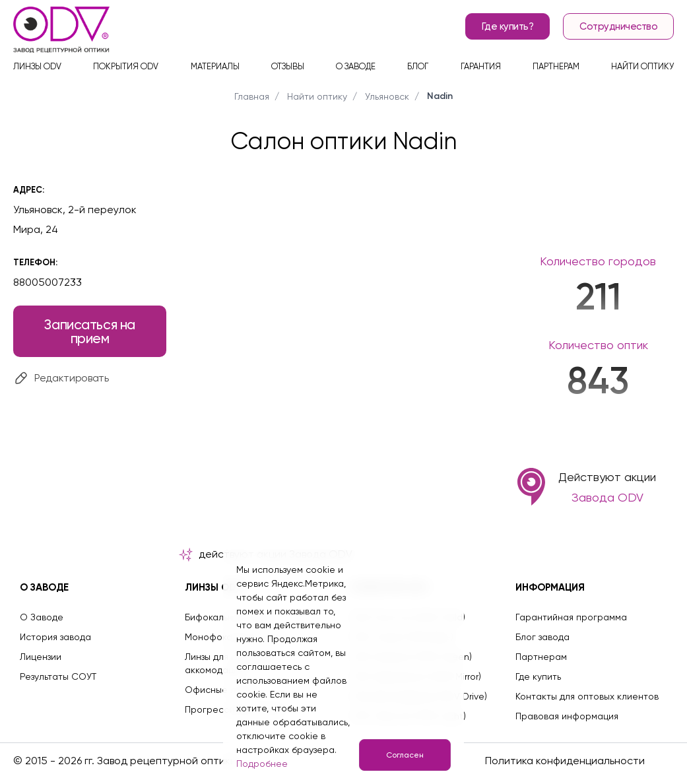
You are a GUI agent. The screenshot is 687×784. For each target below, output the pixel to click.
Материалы (215, 66)
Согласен (405, 755)
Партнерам (556, 66)
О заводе (356, 66)
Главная (252, 96)
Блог (418, 66)
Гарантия (481, 66)
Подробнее (262, 764)
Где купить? (508, 26)
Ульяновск (387, 96)
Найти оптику (642, 66)
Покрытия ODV (126, 66)
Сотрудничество (618, 26)
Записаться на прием (90, 331)
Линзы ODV (37, 66)
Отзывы (288, 66)
